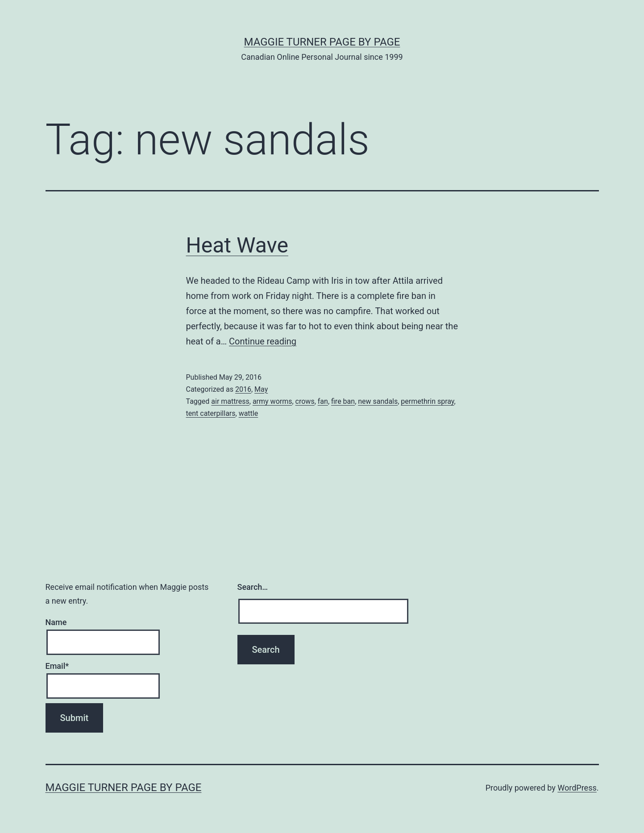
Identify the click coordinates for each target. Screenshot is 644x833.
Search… (253, 587)
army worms (272, 401)
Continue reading (263, 341)
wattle (249, 413)
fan (323, 401)
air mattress (230, 401)
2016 (243, 389)
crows (305, 401)
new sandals (378, 401)
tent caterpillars (211, 413)
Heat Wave (237, 245)
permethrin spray (427, 401)
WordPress (577, 788)
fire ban (343, 401)
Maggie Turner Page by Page (322, 42)
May (261, 389)
